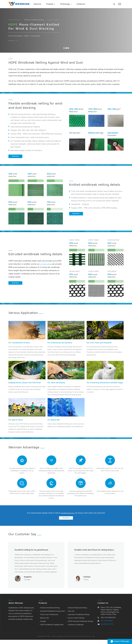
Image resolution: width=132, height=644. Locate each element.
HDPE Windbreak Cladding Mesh (52, 629)
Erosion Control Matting (76, 622)
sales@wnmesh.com (68, 515)
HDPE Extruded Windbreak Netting (80, 625)
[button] (64, 48)
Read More (12, 41)
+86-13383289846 (107, 625)
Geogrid (43, 625)
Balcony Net (44, 622)
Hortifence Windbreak (76, 629)
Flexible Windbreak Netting (50, 612)
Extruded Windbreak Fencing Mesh (52, 615)
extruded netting (47, 265)
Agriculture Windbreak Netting (79, 619)
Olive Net (71, 615)
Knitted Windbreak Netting (77, 612)
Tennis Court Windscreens (49, 619)
